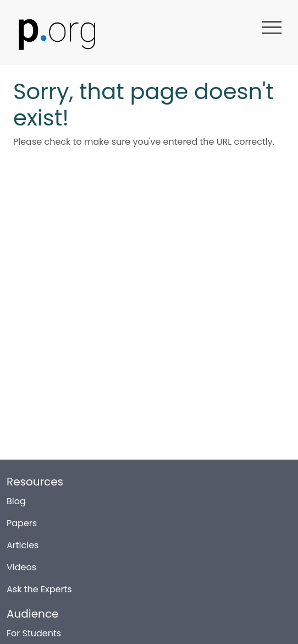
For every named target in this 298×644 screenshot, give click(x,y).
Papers (22, 519)
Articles (23, 541)
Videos (21, 563)
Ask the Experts (39, 585)
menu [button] (272, 28)
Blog (16, 497)
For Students (34, 629)
